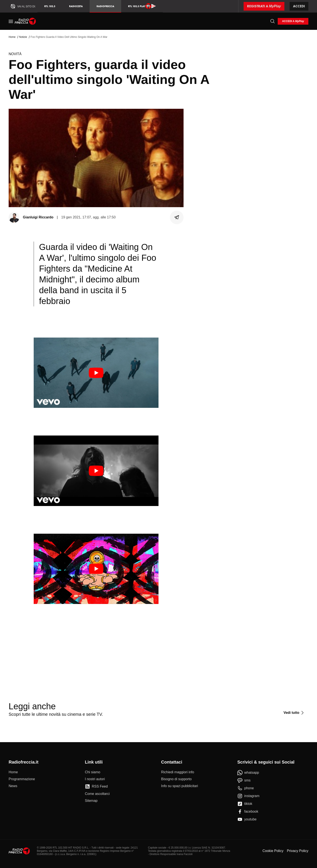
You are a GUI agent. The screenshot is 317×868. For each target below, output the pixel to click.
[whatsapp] (248, 773)
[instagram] (248, 796)
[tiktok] (245, 804)
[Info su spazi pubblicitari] (180, 786)
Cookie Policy (273, 851)
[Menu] (11, 21)
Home (12, 37)
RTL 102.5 (50, 6)
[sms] (244, 780)
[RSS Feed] (96, 786)
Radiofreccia (105, 6)
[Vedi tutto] (294, 713)
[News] (13, 786)
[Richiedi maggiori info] (178, 772)
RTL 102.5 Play (142, 6)
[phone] (246, 788)
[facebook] (248, 812)
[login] (293, 21)
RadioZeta (76, 6)
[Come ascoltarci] (97, 794)
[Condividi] (177, 217)
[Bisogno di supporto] (176, 779)
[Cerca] (273, 21)
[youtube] (247, 819)
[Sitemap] (91, 801)
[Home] (25, 21)
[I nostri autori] (95, 779)
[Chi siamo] (93, 772)
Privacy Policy (298, 851)
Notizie (23, 37)
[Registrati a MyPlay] (264, 6)
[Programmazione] (22, 779)
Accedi (299, 6)
